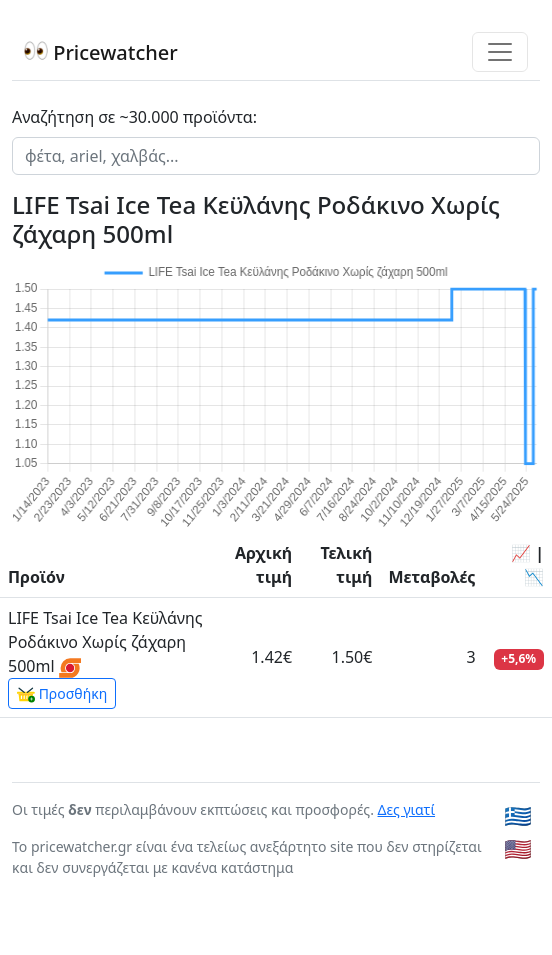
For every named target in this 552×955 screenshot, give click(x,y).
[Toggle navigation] (500, 52)
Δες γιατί (407, 809)
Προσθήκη (62, 694)
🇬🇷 (517, 815)
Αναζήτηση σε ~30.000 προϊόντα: (134, 117)
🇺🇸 (517, 848)
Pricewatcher (101, 52)
